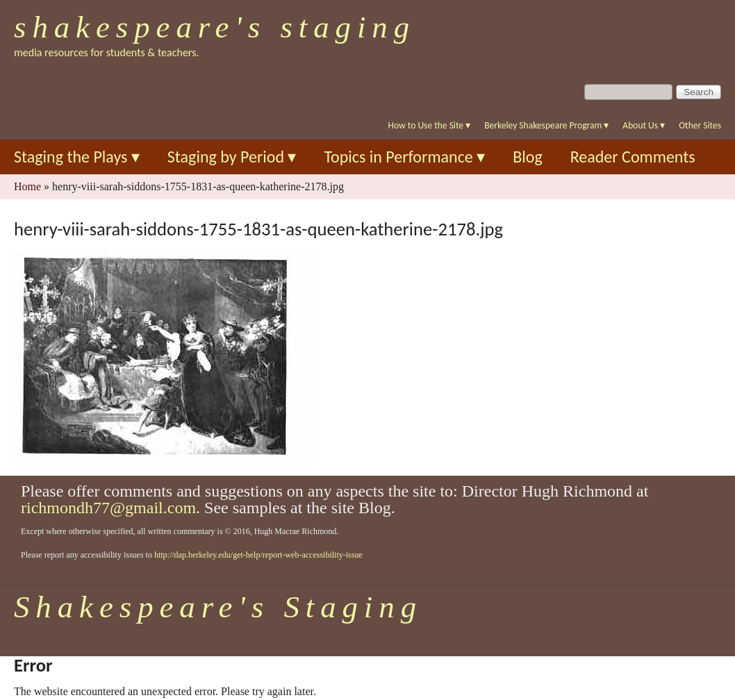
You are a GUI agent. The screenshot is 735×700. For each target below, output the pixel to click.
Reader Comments (633, 157)
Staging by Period (232, 157)
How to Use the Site (430, 125)
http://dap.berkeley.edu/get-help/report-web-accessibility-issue (258, 555)
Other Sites (700, 125)
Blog (528, 157)
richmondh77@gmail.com (108, 508)
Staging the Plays (77, 157)
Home (27, 186)
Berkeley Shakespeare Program (546, 125)
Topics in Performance (404, 157)
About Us (644, 125)
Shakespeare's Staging (215, 27)
